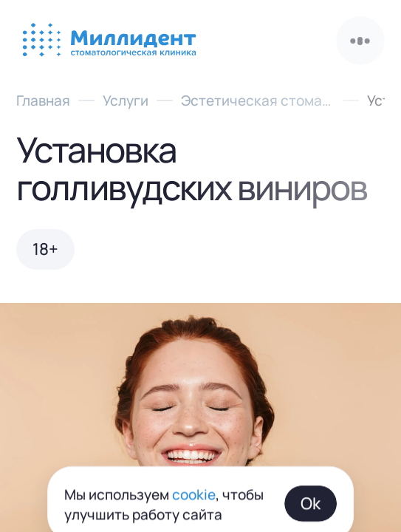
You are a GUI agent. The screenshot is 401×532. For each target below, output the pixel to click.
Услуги (126, 100)
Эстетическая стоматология (257, 100)
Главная (43, 100)
